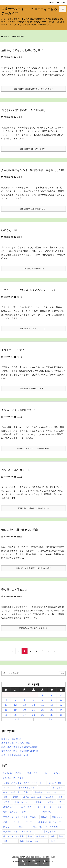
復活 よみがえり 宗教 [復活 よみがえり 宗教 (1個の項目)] (14, 812)
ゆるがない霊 (9, 230)
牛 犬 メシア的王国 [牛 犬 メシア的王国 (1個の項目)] (13, 836)
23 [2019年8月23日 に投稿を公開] (52, 710)
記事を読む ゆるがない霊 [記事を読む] (33, 269)
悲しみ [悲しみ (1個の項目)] (44, 817)
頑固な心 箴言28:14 (11, 739)
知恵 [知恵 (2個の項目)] (30, 836)
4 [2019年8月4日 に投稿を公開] (6, 700)
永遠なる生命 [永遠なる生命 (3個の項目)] (50, 831)
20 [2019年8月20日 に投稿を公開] (24, 710)
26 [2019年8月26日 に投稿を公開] (15, 715)
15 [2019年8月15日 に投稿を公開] (43, 705)
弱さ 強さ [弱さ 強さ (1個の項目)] (26, 807)
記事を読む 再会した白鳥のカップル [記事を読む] (33, 508)
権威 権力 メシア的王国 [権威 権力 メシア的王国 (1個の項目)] (45, 827)
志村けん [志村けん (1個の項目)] (47, 812)
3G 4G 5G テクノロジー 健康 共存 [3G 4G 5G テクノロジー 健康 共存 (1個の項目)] (20, 773)
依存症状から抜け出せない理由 (20, 530)
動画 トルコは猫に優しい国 (15, 755)
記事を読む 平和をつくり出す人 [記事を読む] (33, 388)
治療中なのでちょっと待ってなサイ (22, 50)
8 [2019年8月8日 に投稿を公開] (43, 700)
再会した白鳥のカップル (16, 470)
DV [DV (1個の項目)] (46, 773)
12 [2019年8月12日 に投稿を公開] (15, 705)
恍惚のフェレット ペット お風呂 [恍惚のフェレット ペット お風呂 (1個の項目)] (20, 817)
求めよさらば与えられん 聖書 (16, 743)
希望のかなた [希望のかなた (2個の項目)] (9, 807)
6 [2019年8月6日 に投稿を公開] (24, 700)
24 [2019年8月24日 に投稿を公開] (61, 710)
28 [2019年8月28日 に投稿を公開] (33, 715)
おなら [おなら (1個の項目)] (57, 773)
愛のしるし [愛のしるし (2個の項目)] (57, 817)
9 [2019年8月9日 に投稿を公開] (52, 700)
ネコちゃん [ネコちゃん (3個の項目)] (57, 787)
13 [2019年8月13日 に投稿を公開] (24, 705)
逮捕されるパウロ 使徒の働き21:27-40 (20, 751)
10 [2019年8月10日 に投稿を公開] (61, 700)
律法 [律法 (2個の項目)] (59, 807)
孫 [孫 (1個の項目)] (60, 802)
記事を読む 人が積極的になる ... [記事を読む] (33, 209)
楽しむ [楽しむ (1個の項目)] (6, 827)
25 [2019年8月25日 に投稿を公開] (6, 715)
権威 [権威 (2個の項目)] (21, 827)
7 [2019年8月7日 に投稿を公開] (33, 700)
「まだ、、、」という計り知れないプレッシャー (30, 290)
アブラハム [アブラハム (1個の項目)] (8, 787)
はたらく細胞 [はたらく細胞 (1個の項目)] (55, 783)
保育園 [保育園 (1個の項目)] (15, 797)
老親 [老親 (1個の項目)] (5, 841)
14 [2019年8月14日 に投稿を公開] (33, 705)
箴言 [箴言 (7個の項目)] (61, 836)
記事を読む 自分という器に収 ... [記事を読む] (33, 149)
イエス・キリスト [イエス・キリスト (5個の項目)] (26, 787)
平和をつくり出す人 (13, 350)
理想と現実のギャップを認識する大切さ (20, 747)
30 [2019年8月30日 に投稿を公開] (52, 715)
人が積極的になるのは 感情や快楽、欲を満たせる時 (33, 170)
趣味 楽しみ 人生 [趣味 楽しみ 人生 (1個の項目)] (29, 841)
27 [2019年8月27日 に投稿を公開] (24, 715)
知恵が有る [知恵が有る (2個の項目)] (41, 836)
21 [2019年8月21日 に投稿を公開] (33, 710)
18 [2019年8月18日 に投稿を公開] (6, 710)
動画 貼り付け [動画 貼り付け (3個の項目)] (22, 802)
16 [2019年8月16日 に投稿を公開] (52, 705)
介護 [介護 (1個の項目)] (5, 797)
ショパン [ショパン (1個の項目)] (44, 787)
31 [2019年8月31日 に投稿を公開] (61, 715)
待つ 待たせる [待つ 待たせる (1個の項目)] (45, 807)
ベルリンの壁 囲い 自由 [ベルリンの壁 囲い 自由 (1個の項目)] (15, 792)
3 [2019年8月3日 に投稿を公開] (61, 695)
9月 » (50, 719)
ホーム (6, 36)
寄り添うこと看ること (14, 590)
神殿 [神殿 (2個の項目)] (53, 836)
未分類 (20, 57)
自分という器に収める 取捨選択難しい (25, 110)
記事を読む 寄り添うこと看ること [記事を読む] (33, 628)
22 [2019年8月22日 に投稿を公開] (43, 710)
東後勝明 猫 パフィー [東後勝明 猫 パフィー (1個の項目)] (50, 822)
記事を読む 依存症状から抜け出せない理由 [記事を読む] (33, 568)
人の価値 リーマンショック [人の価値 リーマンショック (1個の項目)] (48, 792)
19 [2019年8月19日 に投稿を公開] (15, 710)
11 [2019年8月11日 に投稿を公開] (6, 705)
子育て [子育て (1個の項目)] (51, 802)
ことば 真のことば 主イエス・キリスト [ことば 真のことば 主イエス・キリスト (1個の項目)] (23, 783)
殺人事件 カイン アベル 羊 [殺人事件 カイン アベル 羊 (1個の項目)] (18, 831)
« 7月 (17, 719)
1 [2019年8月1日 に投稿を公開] (43, 695)
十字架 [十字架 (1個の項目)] (38, 802)
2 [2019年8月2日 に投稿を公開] (52, 695)
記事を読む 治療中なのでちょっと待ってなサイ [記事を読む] (33, 89)
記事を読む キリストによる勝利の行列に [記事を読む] (33, 448)
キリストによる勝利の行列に (18, 410)
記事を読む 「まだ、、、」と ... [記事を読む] (33, 329)
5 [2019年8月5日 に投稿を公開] (15, 700)
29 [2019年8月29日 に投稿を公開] (43, 715)
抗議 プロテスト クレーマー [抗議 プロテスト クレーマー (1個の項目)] (18, 822)
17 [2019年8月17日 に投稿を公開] (61, 705)
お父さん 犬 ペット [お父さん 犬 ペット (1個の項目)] (13, 778)
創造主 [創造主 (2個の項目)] (6, 802)
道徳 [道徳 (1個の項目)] (53, 841)
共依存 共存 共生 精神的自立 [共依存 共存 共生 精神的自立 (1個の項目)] (38, 797)
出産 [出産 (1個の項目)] (60, 797)
